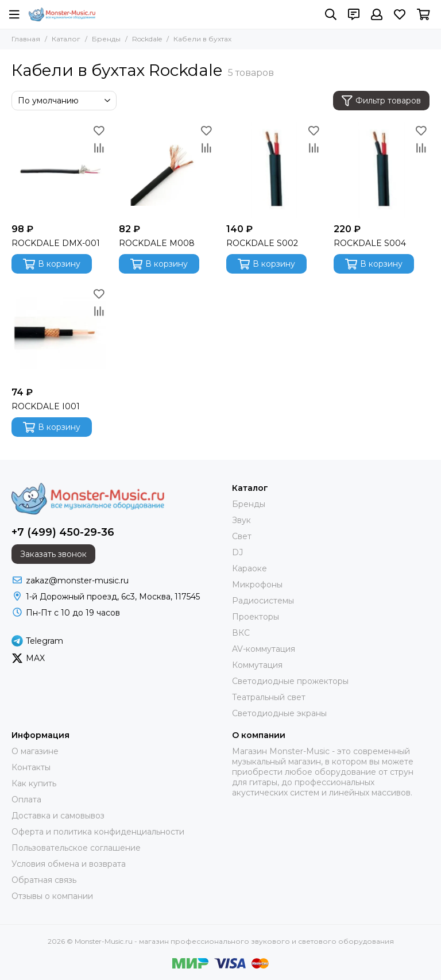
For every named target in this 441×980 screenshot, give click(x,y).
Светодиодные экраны (279, 713)
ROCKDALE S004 (370, 243)
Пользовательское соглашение (76, 848)
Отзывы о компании (52, 896)
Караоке (249, 568)
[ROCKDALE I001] (59, 333)
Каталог (66, 39)
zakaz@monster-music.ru (77, 581)
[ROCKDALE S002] (274, 170)
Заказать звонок (53, 554)
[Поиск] (331, 14)
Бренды (106, 39)
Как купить (34, 783)
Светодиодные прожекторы (290, 681)
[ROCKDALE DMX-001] (59, 170)
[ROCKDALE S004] (382, 170)
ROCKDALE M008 (157, 243)
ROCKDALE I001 (46, 406)
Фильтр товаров (381, 101)
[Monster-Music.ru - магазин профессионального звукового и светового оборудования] (62, 14)
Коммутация (257, 665)
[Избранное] (400, 14)
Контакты (31, 767)
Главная (26, 39)
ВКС (241, 633)
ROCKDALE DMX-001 (56, 243)
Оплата (26, 800)
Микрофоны (257, 585)
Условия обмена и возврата (69, 864)
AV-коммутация (264, 649)
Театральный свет (269, 697)
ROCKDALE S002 (262, 243)
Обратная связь (44, 880)
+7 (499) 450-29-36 (63, 532)
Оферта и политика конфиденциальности (98, 832)
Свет (242, 536)
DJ (237, 552)
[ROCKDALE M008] (167, 170)
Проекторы (256, 617)
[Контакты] (354, 14)
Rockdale (147, 39)
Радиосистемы (263, 601)
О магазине (35, 751)
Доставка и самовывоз (58, 816)
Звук (241, 520)
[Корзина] (423, 14)
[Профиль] (377, 14)
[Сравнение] (99, 148)
